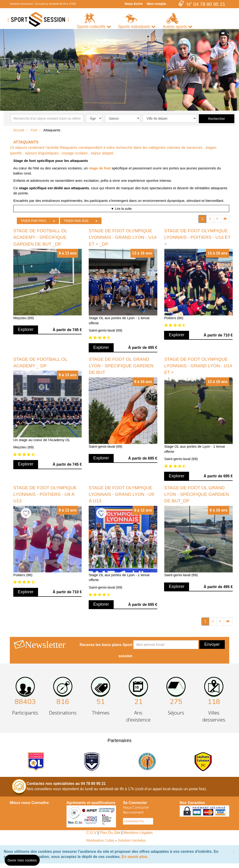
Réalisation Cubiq (100, 840)
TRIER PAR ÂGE (76, 221)
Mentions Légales (138, 833)
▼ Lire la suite (121, 209)
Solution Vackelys (132, 840)
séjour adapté (102, 153)
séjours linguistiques (42, 153)
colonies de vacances (185, 148)
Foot (34, 130)
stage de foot (100, 168)
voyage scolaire (75, 153)
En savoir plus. (135, 857)
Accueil (19, 130)
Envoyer (212, 644)
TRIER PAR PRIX (33, 221)
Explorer (26, 329)
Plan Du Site (110, 833)
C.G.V (91, 833)
